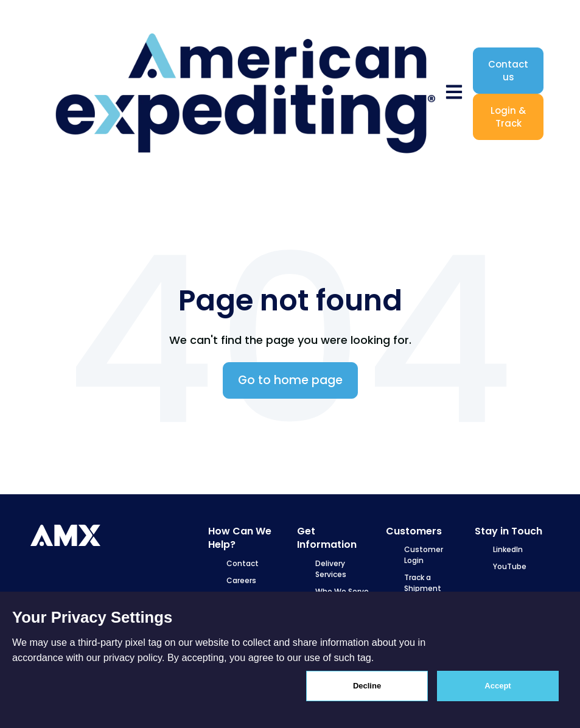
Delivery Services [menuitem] (331, 569)
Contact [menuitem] (243, 563)
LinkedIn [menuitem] (508, 549)
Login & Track (508, 117)
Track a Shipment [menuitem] (423, 583)
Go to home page (290, 380)
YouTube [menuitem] (510, 566)
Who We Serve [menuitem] (342, 591)
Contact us (508, 71)
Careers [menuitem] (241, 580)
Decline (367, 686)
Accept (498, 686)
